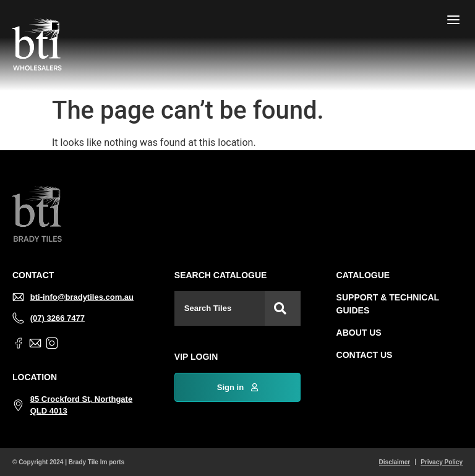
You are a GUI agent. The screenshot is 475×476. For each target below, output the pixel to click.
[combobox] (220, 308)
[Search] (283, 308)
